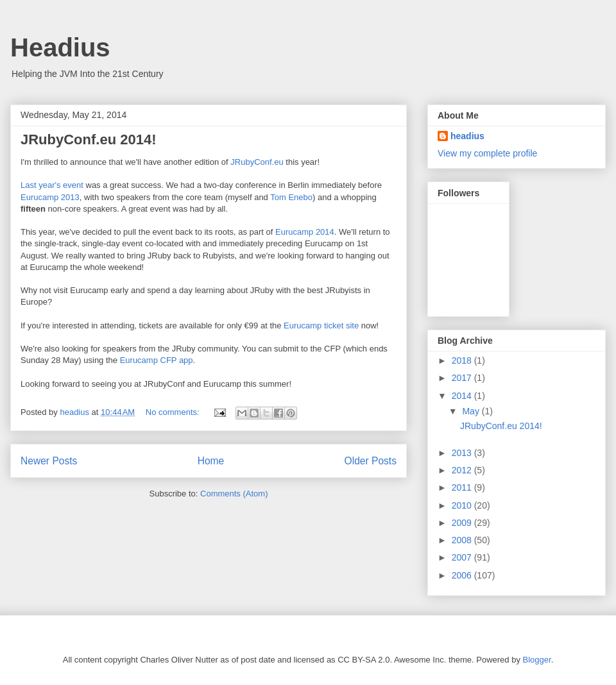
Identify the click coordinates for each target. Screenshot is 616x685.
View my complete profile (487, 153)
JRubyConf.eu (257, 162)
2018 (463, 360)
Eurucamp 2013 (50, 197)
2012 (463, 470)
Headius (60, 47)
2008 (463, 540)
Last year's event (52, 185)
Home (211, 461)
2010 (463, 505)
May (472, 411)
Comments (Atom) (234, 494)
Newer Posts (49, 461)
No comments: (174, 412)
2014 (463, 396)
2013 (463, 453)
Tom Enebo (291, 197)
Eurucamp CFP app (157, 360)
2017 (463, 378)
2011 (463, 487)
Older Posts (371, 461)
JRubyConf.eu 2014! (89, 140)
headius (467, 136)
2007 (463, 557)
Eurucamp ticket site (321, 326)
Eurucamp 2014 (305, 232)
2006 (463, 575)
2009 (463, 523)
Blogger (537, 660)
